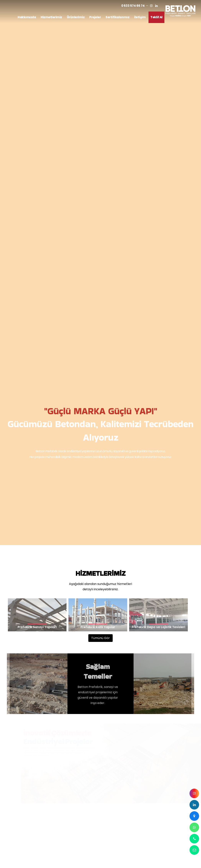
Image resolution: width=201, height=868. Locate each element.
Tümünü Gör (100, 272)
